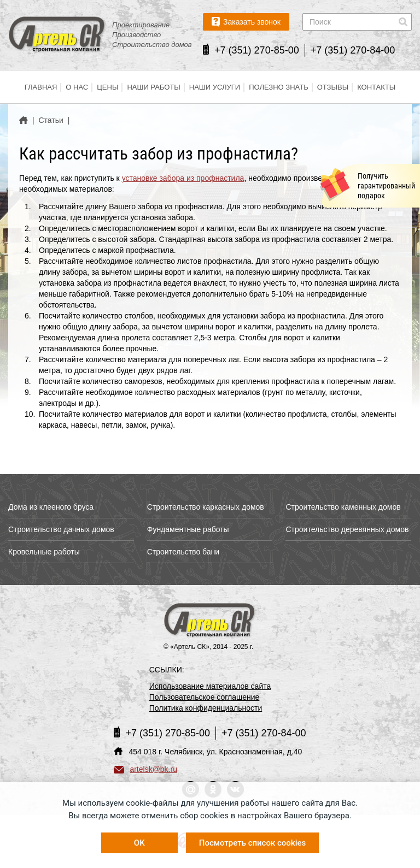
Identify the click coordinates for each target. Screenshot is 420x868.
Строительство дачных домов (61, 529)
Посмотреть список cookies (252, 843)
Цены (107, 87)
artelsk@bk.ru (145, 769)
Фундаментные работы (188, 529)
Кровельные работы (44, 552)
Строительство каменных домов (343, 507)
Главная (41, 87)
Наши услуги (215, 87)
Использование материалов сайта (210, 686)
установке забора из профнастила (183, 178)
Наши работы (153, 87)
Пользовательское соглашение (205, 697)
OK (139, 843)
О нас (77, 87)
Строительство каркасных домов (206, 507)
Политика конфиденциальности (206, 708)
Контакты (376, 87)
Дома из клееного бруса (51, 507)
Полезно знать (279, 87)
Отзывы (333, 87)
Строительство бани (183, 552)
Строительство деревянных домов (347, 529)
